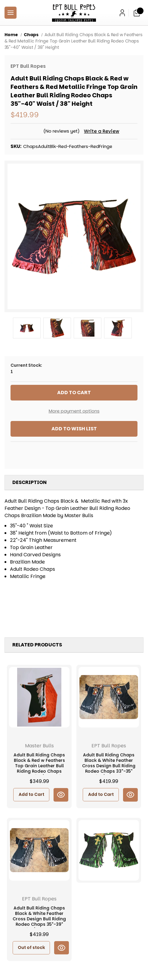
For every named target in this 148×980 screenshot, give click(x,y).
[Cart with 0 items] (137, 13)
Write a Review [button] (102, 131)
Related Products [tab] (37, 645)
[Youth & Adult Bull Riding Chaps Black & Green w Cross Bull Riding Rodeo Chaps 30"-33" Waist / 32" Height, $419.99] (109, 850)
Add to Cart (31, 795)
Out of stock (31, 947)
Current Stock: (74, 369)
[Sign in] (122, 13)
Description (29, 482)
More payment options (74, 411)
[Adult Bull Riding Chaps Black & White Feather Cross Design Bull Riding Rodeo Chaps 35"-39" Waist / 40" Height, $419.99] (39, 850)
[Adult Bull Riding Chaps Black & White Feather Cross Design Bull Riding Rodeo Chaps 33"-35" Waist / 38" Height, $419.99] (109, 697)
